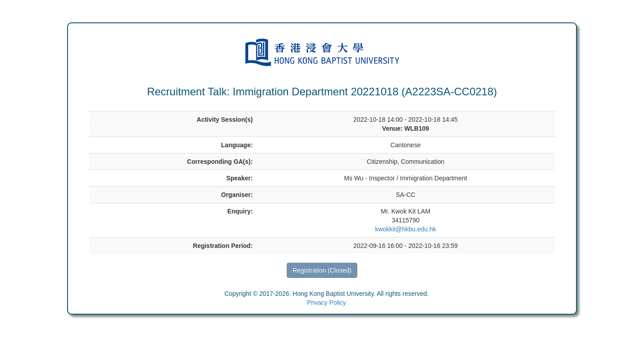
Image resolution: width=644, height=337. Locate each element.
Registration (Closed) (322, 270)
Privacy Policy (326, 303)
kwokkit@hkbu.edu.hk (406, 229)
